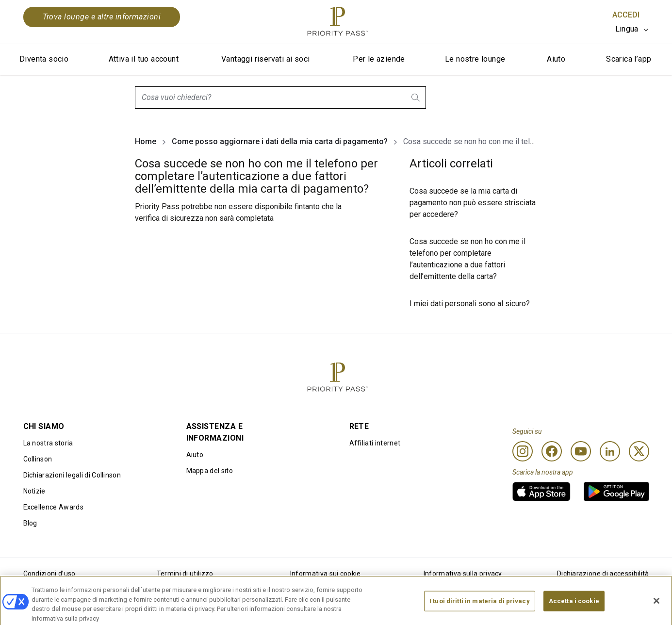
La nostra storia (48, 443)
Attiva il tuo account (144, 59)
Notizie (34, 491)
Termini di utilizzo (185, 574)
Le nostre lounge (475, 59)
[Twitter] (639, 451)
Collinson (38, 459)
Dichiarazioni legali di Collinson (72, 475)
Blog (30, 523)
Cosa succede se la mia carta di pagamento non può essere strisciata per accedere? (473, 203)
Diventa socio (44, 59)
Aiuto (556, 59)
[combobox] (280, 98)
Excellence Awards (53, 507)
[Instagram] (523, 451)
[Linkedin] (610, 451)
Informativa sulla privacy (463, 574)
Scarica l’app (629, 59)
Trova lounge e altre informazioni (102, 17)
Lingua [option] (627, 29)
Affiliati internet (375, 443)
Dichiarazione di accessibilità (603, 574)
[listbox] (632, 29)
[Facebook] (552, 451)
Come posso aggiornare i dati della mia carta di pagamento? (280, 141)
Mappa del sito (210, 471)
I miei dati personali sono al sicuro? (470, 304)
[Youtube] (581, 451)
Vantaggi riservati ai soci (265, 59)
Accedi (626, 15)
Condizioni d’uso (49, 574)
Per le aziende (379, 59)
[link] (541, 492)
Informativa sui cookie (326, 574)
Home (146, 141)
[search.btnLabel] (416, 98)
